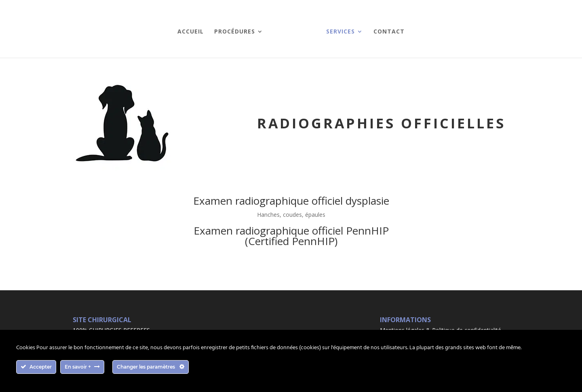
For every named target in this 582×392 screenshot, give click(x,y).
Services (341, 32)
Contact (389, 32)
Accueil (191, 32)
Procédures (235, 32)
